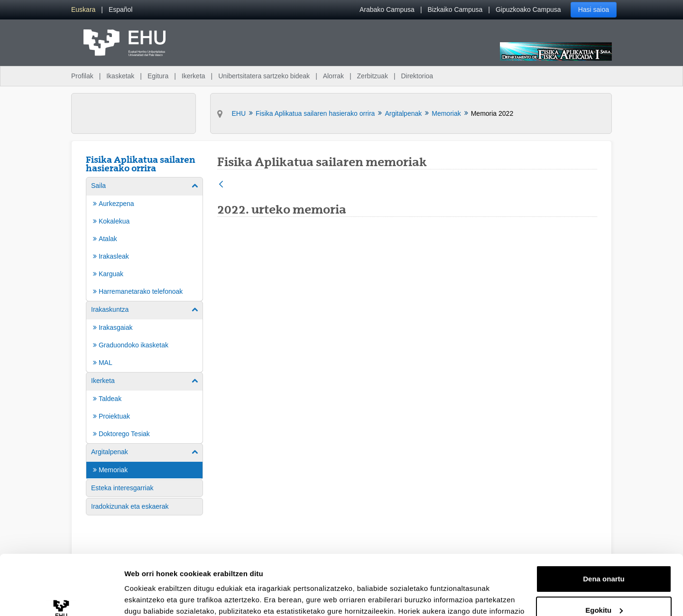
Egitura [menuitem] (158, 76)
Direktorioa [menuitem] (417, 76)
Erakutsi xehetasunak (161, 597)
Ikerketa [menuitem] (194, 76)
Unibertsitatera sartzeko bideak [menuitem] (264, 76)
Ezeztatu (604, 590)
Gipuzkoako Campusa (528, 9)
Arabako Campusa (387, 9)
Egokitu (604, 558)
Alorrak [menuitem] (333, 76)
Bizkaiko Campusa (455, 9)
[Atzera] (221, 185)
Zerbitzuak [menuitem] (373, 76)
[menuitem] (83, 10)
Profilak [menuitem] (82, 76)
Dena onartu (604, 527)
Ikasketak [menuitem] (120, 76)
